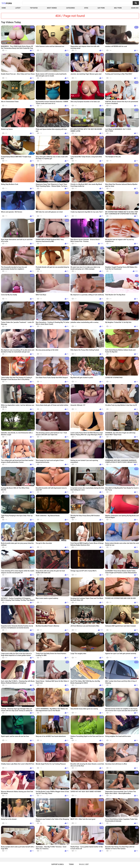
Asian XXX (135, 8)
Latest (18, 8)
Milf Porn (118, 8)
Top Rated (34, 8)
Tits (7, 3)
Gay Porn (101, 8)
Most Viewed (52, 8)
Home (4, 8)
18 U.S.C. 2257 (84, 864)
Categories (70, 8)
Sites (86, 8)
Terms (71, 864)
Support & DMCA (57, 864)
